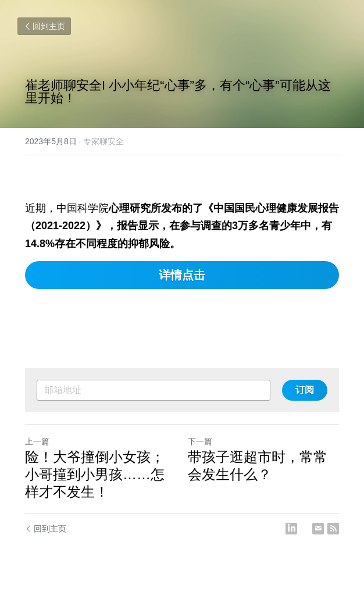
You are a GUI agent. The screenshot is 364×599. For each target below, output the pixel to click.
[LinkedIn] (291, 529)
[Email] (318, 529)
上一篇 (37, 441)
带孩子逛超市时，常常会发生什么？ (258, 466)
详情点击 (182, 275)
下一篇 (200, 441)
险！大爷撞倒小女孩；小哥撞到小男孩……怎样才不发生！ (95, 474)
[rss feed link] (333, 529)
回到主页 (44, 26)
